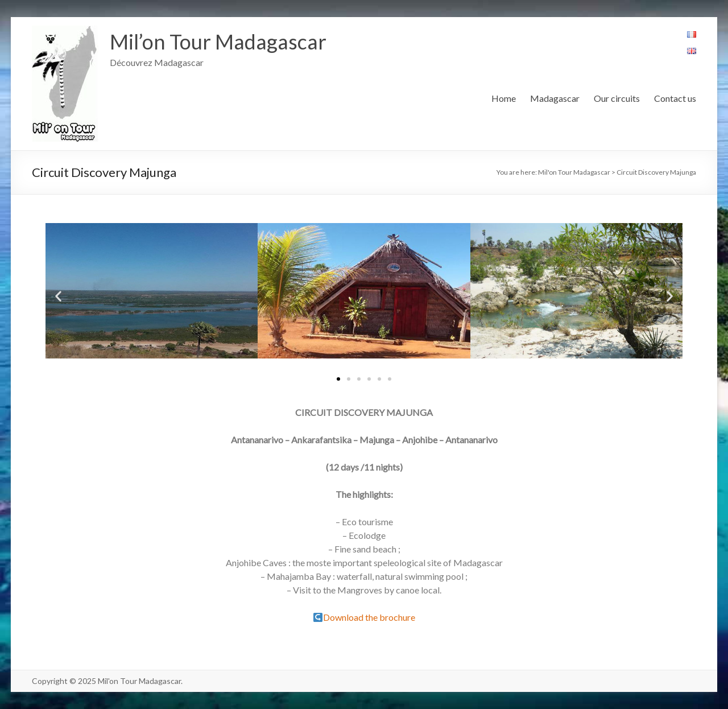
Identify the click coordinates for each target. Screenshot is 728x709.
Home (504, 98)
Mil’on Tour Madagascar (218, 42)
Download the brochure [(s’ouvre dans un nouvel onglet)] (369, 617)
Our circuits (617, 98)
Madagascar (555, 98)
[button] (338, 379)
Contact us (675, 98)
